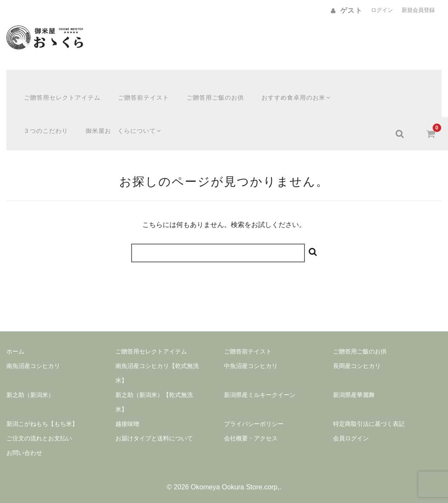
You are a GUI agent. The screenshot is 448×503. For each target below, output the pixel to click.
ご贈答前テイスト (135, 86)
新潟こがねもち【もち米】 (42, 410)
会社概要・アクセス (251, 425)
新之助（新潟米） (30, 381)
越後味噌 (127, 410)
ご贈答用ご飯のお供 (207, 86)
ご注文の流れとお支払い (39, 425)
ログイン (382, 10)
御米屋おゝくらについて (116, 120)
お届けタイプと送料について (154, 425)
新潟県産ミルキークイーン (260, 381)
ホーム (15, 338)
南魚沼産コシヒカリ (33, 352)
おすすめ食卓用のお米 (289, 86)
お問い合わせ (24, 439)
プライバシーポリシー (254, 410)
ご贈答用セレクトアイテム (54, 86)
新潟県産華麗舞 (354, 381)
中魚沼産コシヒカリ (251, 352)
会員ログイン (351, 425)
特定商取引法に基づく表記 (369, 410)
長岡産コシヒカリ (357, 352)
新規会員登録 (418, 10)
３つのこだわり (37, 120)
